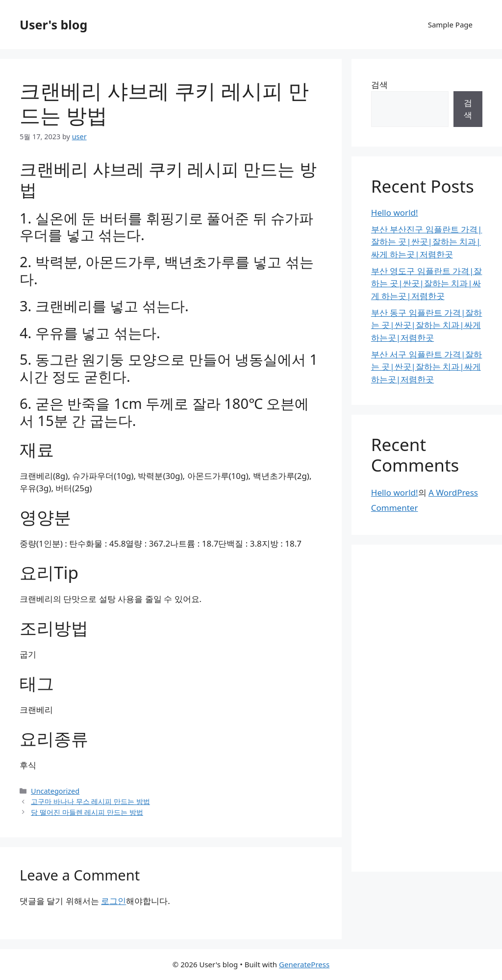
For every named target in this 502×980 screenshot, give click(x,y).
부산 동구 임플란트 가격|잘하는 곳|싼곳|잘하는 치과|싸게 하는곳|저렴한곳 (427, 325)
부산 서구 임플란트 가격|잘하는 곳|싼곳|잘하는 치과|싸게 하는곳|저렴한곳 (427, 367)
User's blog (53, 25)
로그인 (113, 901)
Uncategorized (55, 791)
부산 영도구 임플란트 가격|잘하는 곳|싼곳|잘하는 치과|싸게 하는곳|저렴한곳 (427, 283)
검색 (379, 85)
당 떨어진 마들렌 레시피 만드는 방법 (87, 812)
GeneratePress (304, 964)
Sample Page (450, 25)
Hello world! (395, 213)
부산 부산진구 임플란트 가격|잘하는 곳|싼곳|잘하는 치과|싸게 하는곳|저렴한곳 (427, 242)
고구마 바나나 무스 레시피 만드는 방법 (90, 801)
